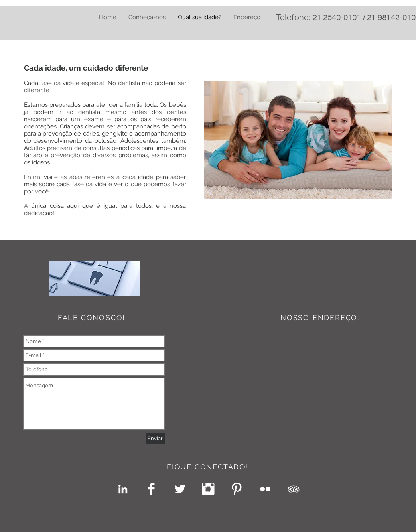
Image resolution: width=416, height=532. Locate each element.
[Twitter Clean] (180, 489)
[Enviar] (155, 439)
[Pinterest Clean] (237, 489)
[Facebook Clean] (151, 489)
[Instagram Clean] (208, 489)
